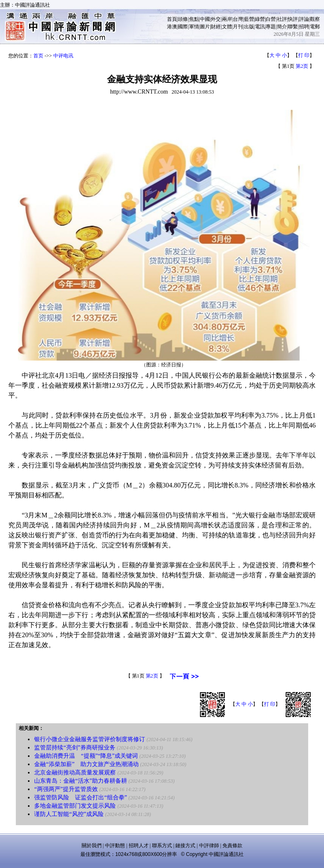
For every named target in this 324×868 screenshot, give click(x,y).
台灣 (238, 19)
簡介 (282, 27)
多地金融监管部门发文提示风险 (75, 806)
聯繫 (293, 27)
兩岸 (227, 19)
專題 (271, 27)
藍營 (249, 19)
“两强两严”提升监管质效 (66, 789)
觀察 (315, 19)
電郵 (315, 27)
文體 (227, 27)
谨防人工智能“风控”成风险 (69, 814)
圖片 (205, 27)
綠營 (260, 19)
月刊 (238, 27)
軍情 (194, 27)
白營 (271, 19)
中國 (205, 19)
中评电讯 (63, 56)
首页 (38, 56)
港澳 (172, 27)
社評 (282, 19)
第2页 (302, 66)
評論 (304, 19)
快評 (293, 19)
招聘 (304, 27)
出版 (249, 27)
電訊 (260, 27)
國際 (183, 27)
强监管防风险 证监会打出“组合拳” (80, 798)
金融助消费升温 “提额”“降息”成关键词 (86, 756)
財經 (216, 27)
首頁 (172, 19)
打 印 (304, 55)
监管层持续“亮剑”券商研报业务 (75, 748)
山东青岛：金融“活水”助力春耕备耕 (80, 781)
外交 (216, 19)
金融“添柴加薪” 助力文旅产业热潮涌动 (86, 764)
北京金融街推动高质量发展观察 (75, 773)
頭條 (183, 19)
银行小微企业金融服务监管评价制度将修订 (90, 739)
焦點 (194, 19)
